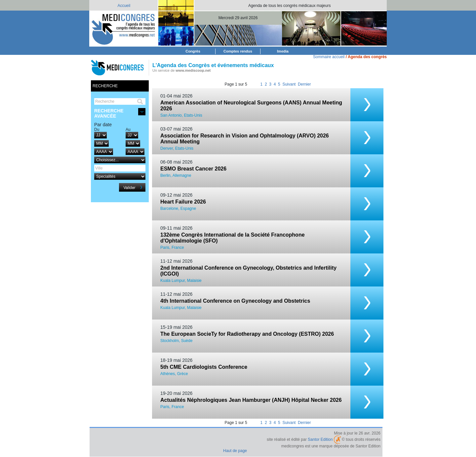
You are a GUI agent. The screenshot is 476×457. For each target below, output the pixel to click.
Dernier (304, 84)
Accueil (124, 6)
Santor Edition (320, 439)
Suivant (289, 84)
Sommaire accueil (329, 57)
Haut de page (235, 451)
